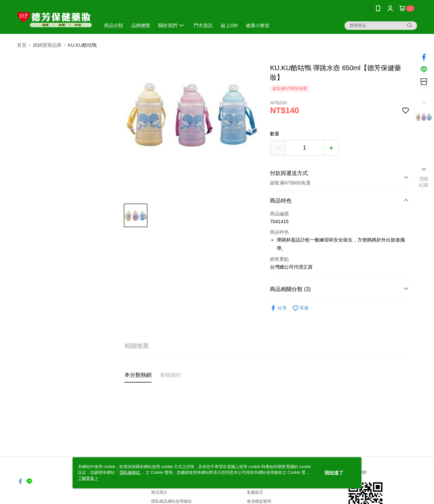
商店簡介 (159, 492)
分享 (278, 308)
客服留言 (255, 492)
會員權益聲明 (259, 501)
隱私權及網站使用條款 (172, 501)
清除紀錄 (424, 182)
